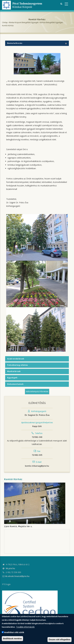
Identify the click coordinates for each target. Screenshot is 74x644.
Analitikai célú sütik (14, 632)
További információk (25, 627)
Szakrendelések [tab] (16, 359)
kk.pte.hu (10, 568)
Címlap (5, 22)
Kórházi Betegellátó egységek (51, 22)
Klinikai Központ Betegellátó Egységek (24, 22)
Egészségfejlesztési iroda (37, 392)
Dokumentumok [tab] (15, 384)
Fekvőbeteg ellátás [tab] (18, 365)
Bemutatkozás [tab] (37, 43)
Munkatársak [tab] (14, 371)
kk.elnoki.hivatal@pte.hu (16, 576)
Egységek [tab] (12, 378)
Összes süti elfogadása (59, 640)
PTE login (6, 584)
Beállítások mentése (12, 639)
